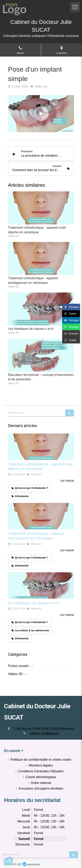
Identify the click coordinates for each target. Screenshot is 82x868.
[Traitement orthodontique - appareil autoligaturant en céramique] (41, 516)
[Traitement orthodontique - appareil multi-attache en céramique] (41, 447)
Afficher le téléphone (44, 733)
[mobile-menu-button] (75, 7)
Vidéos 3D (15, 674)
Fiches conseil (18, 666)
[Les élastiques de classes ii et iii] (41, 586)
